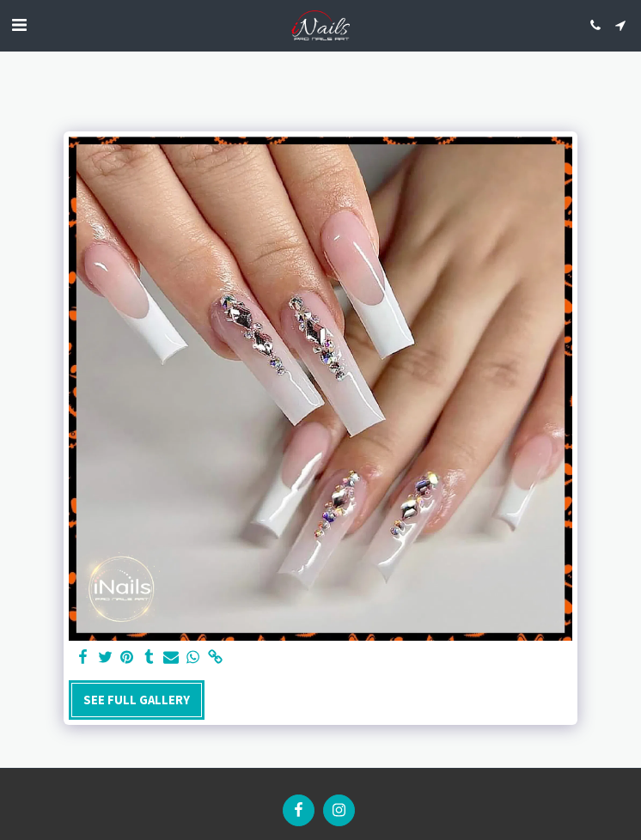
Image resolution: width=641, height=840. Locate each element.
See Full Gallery (137, 700)
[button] (19, 24)
